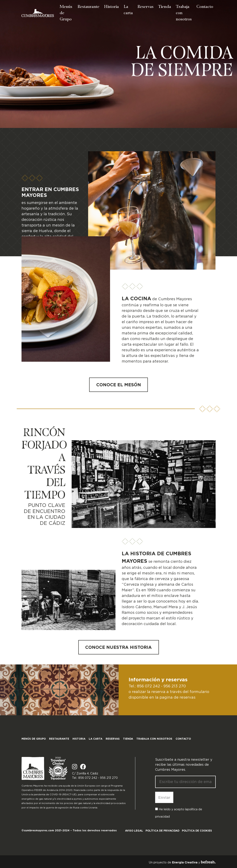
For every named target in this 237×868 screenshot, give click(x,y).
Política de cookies (197, 831)
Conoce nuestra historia (118, 647)
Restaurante (88, 6)
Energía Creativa (185, 862)
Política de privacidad (162, 831)
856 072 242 (148, 686)
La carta (128, 9)
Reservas (145, 6)
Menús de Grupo (66, 13)
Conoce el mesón (119, 385)
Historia (111, 6)
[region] (118, 64)
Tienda (165, 6)
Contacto (205, 6)
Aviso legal (134, 831)
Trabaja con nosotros (184, 13)
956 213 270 (175, 686)
